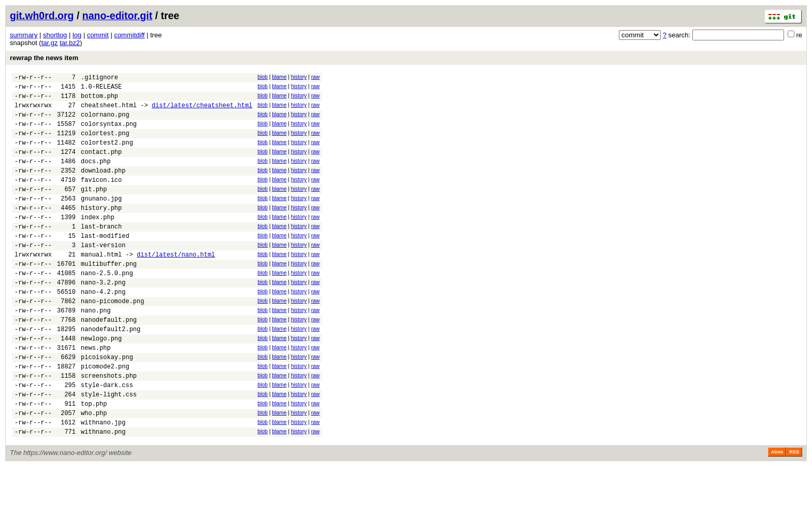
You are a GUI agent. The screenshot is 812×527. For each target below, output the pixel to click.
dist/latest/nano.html (176, 285)
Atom (777, 512)
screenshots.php (109, 427)
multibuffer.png (109, 296)
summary (24, 35)
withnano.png (103, 492)
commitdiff (129, 35)
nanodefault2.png (111, 372)
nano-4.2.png (103, 329)
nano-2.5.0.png (107, 307)
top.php (94, 459)
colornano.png (105, 122)
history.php (101, 231)
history (299, 77)
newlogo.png (101, 383)
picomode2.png (105, 416)
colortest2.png (107, 155)
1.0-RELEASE (101, 89)
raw (316, 77)
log (77, 35)
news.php (96, 394)
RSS (794, 512)
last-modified (105, 263)
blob (263, 77)
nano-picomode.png (112, 340)
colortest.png (105, 144)
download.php (103, 187)
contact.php (101, 166)
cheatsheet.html (109, 111)
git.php (94, 209)
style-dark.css (107, 438)
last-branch (101, 253)
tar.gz (50, 43)
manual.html (101, 285)
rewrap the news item (44, 58)
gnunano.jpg (101, 220)
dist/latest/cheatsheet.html (202, 111)
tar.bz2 (70, 43)
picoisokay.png (107, 405)
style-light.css (109, 448)
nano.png (96, 351)
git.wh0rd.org (42, 16)
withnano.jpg (103, 481)
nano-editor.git (117, 16)
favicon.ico (101, 198)
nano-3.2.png (103, 318)
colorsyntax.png (109, 133)
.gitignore (99, 79)
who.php (94, 470)
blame (279, 77)
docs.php (96, 176)
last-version (103, 274)
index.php (98, 242)
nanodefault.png (109, 361)
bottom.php (99, 100)
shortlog (55, 35)
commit (98, 35)
